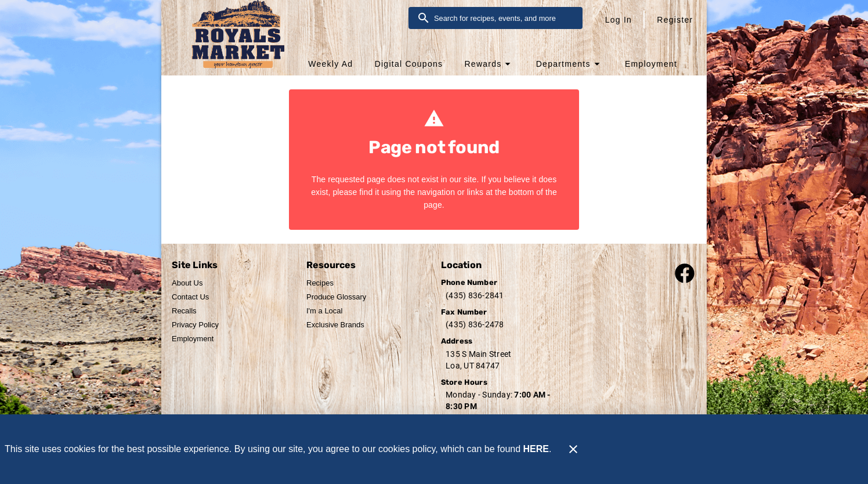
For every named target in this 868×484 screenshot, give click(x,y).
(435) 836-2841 (475, 295)
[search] (504, 18)
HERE (536, 449)
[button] (489, 64)
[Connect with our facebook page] (685, 272)
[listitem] (187, 283)
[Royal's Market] (230, 41)
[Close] (573, 449)
